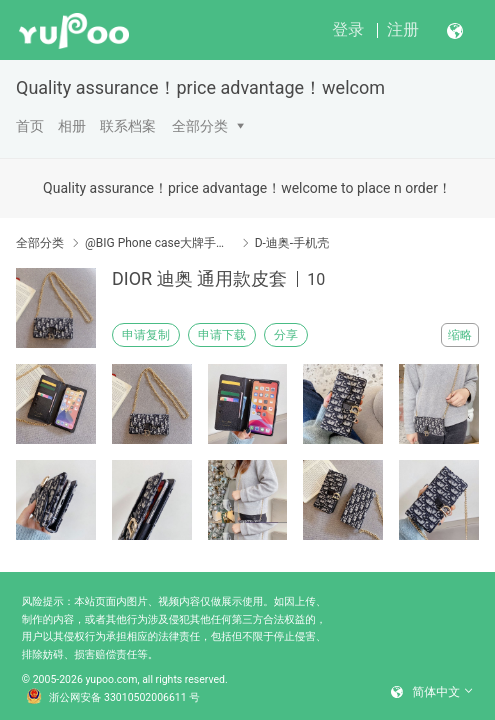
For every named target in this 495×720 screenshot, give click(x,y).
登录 (348, 29)
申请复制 (146, 335)
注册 (403, 29)
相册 (72, 126)
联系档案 (128, 126)
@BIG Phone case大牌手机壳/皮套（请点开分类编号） (159, 243)
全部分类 (200, 126)
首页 (30, 126)
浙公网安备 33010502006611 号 (113, 697)
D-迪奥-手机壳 (292, 243)
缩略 (460, 335)
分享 (286, 335)
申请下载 (222, 335)
